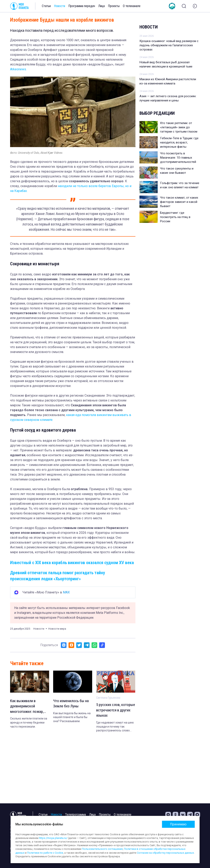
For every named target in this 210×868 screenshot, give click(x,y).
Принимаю (178, 824)
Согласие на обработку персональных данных (165, 853)
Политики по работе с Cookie (45, 853)
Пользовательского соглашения (102, 849)
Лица (101, 6)
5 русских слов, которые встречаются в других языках (115, 711)
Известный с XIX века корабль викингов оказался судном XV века (72, 563)
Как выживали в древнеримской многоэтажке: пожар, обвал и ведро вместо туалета (29, 707)
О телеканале (132, 6)
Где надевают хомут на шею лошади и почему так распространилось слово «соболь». (115, 728)
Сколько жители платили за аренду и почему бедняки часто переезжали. (29, 723)
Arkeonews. (18, 69)
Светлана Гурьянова (108, 698)
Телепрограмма (75, 815)
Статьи (46, 6)
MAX (66, 592)
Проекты (114, 6)
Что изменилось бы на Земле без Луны (72, 704)
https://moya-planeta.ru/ (53, 838)
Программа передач (82, 6)
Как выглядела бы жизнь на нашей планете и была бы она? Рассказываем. (72, 718)
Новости (60, 6)
